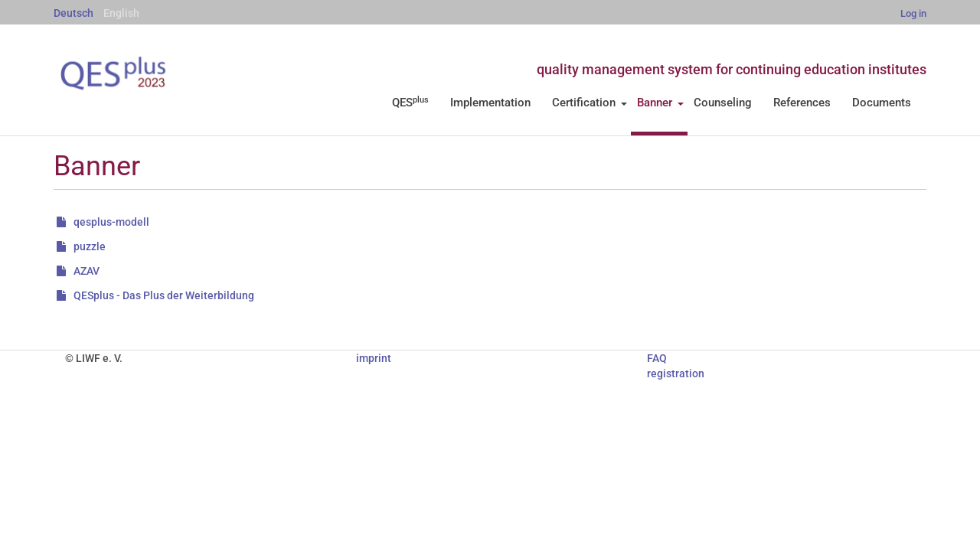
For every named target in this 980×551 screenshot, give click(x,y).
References (802, 103)
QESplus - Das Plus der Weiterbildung (164, 295)
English (121, 13)
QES (410, 103)
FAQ (657, 358)
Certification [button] (590, 103)
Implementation (490, 103)
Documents (882, 103)
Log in (913, 13)
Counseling (723, 103)
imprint (374, 358)
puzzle (90, 246)
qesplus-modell (111, 222)
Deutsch (73, 13)
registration (676, 373)
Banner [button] (660, 103)
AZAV (87, 271)
